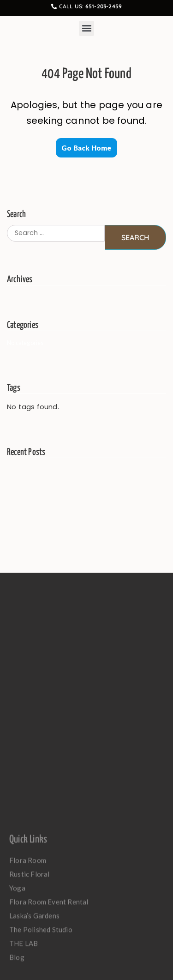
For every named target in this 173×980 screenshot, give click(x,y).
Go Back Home (86, 148)
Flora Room (28, 932)
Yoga (17, 960)
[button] (86, 28)
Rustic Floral (32, 946)
